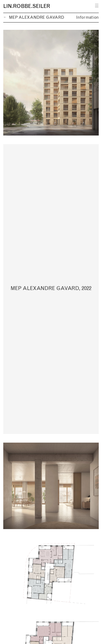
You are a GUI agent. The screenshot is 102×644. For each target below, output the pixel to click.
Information (87, 17)
